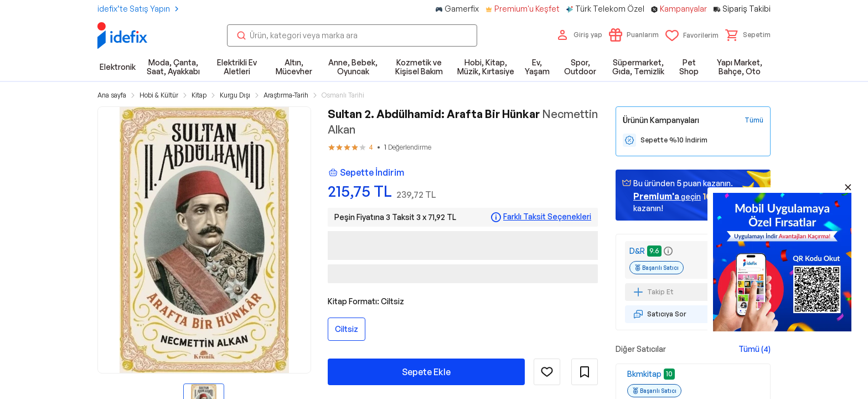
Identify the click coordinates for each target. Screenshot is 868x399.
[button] (748, 35)
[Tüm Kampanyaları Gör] (754, 120)
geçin (667, 196)
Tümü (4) (755, 349)
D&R (637, 251)
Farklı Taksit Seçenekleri (547, 217)
